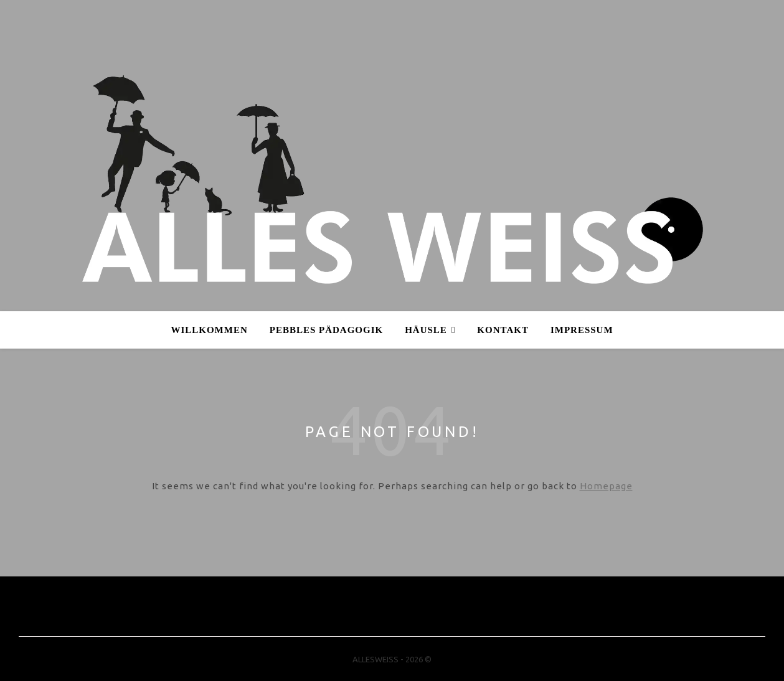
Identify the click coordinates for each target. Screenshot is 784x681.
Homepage (606, 486)
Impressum (582, 330)
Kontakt (503, 330)
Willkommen (209, 330)
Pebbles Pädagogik (326, 330)
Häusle (426, 330)
